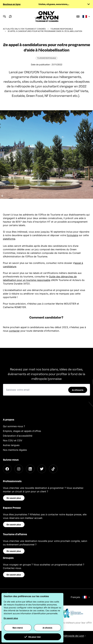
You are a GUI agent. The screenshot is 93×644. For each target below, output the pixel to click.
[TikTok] (53, 469)
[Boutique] (78, 17)
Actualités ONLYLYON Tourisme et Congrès (24, 29)
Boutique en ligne (12, 4)
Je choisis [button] (47, 628)
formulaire (72, 235)
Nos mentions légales (15, 450)
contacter (14, 331)
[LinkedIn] (30, 469)
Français (80, 597)
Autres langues (11, 445)
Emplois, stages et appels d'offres (22, 431)
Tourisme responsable (62, 29)
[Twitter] (42, 469)
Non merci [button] (18, 628)
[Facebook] (7, 469)
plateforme (9, 239)
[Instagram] (19, 469)
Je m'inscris (78, 390)
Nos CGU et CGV (13, 440)
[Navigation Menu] (4, 17)
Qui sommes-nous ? (14, 426)
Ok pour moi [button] (32, 637)
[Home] (46, 17)
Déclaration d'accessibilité (18, 436)
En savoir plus (14, 498)
